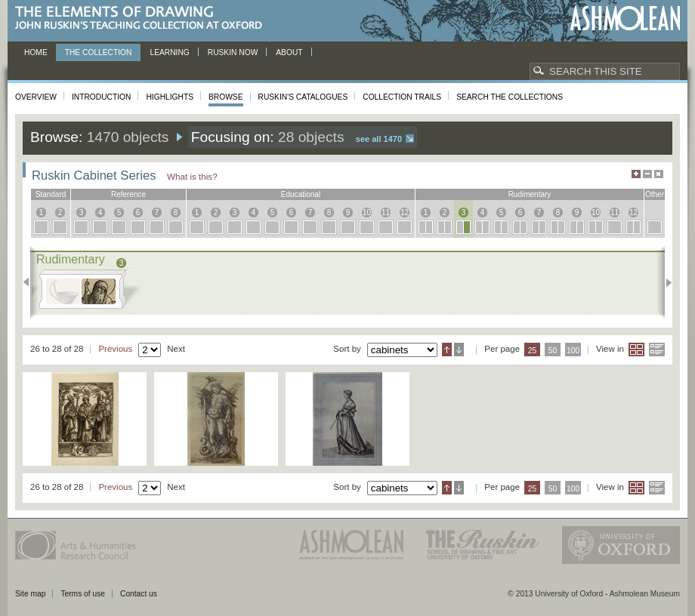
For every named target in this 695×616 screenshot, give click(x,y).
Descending (459, 350)
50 (553, 351)
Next (664, 282)
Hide (659, 174)
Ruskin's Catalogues (303, 97)
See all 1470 (379, 139)
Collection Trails (402, 97)
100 (573, 351)
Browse (226, 97)
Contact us (139, 594)
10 (367, 213)
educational (301, 194)
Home (36, 52)
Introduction (101, 97)
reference (128, 194)
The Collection (99, 52)
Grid (636, 350)
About (289, 52)
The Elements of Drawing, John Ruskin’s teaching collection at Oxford (143, 18)
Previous (31, 282)
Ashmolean (625, 18)
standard (51, 194)
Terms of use (83, 594)
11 (386, 213)
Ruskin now (233, 52)
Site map (30, 594)
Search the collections (510, 97)
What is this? (192, 176)
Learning (169, 52)
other (655, 194)
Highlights (170, 97)
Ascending (447, 350)
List (657, 350)
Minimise (647, 174)
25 (533, 351)
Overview (36, 97)
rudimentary (530, 194)
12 (405, 213)
